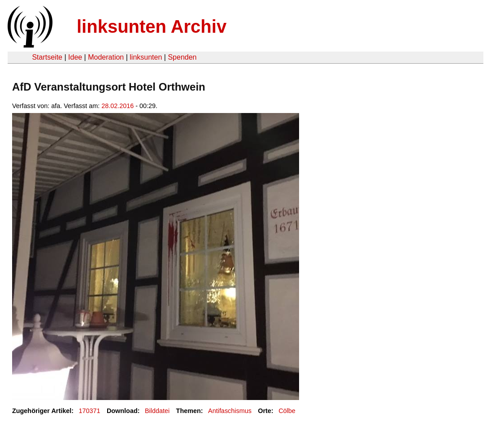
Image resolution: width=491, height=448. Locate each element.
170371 (90, 411)
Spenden (182, 57)
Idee (75, 57)
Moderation (106, 57)
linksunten (146, 57)
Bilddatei (157, 411)
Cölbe (287, 411)
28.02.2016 (117, 106)
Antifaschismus (230, 411)
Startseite (47, 57)
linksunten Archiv (152, 26)
